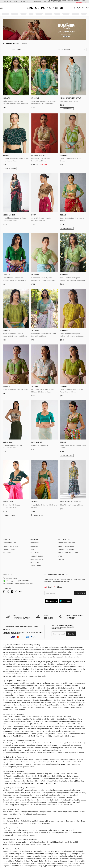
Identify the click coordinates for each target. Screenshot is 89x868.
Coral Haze (36, 750)
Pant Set (21, 783)
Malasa (53, 705)
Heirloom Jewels (55, 793)
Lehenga (24, 812)
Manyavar (27, 688)
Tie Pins (74, 774)
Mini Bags (67, 802)
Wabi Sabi (73, 719)
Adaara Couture (34, 707)
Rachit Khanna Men (38, 726)
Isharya (18, 743)
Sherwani (32, 774)
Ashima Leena (54, 698)
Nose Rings (58, 790)
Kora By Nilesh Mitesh (66, 736)
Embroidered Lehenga (37, 812)
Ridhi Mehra (18, 688)
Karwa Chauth (36, 844)
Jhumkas (49, 797)
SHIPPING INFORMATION (67, 543)
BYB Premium (30, 835)
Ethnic (37, 781)
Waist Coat (65, 774)
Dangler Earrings (38, 797)
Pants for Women (55, 762)
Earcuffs (6, 793)
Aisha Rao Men (67, 726)
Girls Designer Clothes (11, 812)
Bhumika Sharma (39, 700)
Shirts (25, 774)
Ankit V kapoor (50, 717)
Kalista (81, 688)
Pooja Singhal (30, 683)
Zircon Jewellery (27, 795)
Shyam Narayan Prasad (12, 702)
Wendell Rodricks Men (77, 734)
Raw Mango (7, 683)
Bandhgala (46, 778)
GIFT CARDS (35, 553)
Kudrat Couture (61, 729)
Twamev (16, 721)
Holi (10, 842)
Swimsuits (28, 764)
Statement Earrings (23, 797)
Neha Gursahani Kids (42, 833)
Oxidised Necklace (24, 800)
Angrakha (36, 778)
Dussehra (59, 842)
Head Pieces (15, 793)
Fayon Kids (7, 830)
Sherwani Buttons (66, 776)
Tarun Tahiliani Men (69, 724)
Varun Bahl (72, 698)
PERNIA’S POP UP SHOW (11, 546)
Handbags (82, 800)
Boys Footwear (30, 823)
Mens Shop (80, 781)
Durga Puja (7, 844)
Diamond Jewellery (70, 795)
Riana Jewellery (28, 748)
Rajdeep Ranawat (32, 693)
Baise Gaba (7, 688)
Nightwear (46, 764)
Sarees (31, 759)
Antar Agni (50, 683)
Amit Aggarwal (10, 700)
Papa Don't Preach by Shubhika (71, 690)
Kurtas (39, 774)
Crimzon (81, 753)
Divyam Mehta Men (64, 717)
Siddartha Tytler (61, 695)
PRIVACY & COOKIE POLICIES (68, 553)
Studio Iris (45, 707)
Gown (69, 759)
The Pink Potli (72, 743)
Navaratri (50, 842)
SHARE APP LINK (80, 593)
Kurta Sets (23, 759)
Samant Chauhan (54, 700)
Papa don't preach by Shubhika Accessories (19, 753)
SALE (32, 549)
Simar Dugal (44, 705)
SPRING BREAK (62, 734)
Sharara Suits (51, 812)
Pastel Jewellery (41, 795)
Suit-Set (55, 776)
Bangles (42, 790)
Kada (34, 800)
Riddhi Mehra (61, 693)
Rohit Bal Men (62, 719)
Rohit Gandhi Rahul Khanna (37, 698)
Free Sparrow (28, 833)
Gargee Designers (23, 729)
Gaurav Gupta (20, 698)
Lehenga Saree (64, 764)
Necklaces (6, 790)
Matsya (29, 705)
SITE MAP (62, 559)
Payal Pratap (8, 693)
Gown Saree (76, 764)
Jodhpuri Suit (19, 778)
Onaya (49, 688)
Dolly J (7, 685)
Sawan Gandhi (20, 705)
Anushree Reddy (62, 683)
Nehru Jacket (17, 774)
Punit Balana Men (38, 724)
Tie (46, 783)
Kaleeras (77, 790)
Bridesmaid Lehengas (29, 762)
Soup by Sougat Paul (53, 702)
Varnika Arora (49, 743)
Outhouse (6, 745)
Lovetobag (54, 748)
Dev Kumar (78, 721)
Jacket (77, 821)
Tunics (17, 762)
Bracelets (28, 790)
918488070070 (81, 3)
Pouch (6, 802)
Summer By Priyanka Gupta (66, 685)
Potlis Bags (65, 800)
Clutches (74, 800)
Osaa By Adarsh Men (47, 685)
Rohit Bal (16, 695)
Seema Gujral (49, 695)
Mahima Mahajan (25, 690)
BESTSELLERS (35, 543)
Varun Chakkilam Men (49, 736)
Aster (29, 745)
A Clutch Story (75, 748)
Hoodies (21, 776)
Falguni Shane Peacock (19, 685)
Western (44, 781)
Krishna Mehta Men (10, 724)
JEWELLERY (25, 1)
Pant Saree (7, 767)
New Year (46, 844)
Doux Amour (64, 748)
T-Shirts (41, 776)
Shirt (6, 823)
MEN (16, 1)
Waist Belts (14, 802)
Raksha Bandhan (39, 842)
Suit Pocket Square (10, 776)
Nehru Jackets (40, 821)
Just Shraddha (76, 745)
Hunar (35, 745)
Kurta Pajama (8, 778)
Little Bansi (24, 830)
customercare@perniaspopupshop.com (19, 583)
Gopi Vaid (66, 702)
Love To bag (60, 743)
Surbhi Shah (66, 700)
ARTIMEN (50, 726)
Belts (52, 800)
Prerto (74, 753)
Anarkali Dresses (78, 812)
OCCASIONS (35, 563)
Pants (50, 774)
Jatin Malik (8, 726)
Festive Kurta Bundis (67, 781)
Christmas (16, 844)
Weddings (25, 844)
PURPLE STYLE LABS (9, 543)
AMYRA (58, 750)
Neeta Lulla (81, 698)
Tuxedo (29, 778)
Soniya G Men (50, 734)
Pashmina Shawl (40, 805)
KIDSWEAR (37, 1)
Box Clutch (28, 805)
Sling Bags (33, 802)
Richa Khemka (8, 707)
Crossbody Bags (45, 802)
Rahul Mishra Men (52, 731)
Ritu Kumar (7, 695)
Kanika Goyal (27, 702)
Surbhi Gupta (62, 705)
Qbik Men (81, 724)
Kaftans (11, 762)
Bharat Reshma (59, 721)
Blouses (54, 764)
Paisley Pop (41, 753)
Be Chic (28, 750)
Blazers (48, 776)
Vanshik (26, 719)
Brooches (52, 783)
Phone (60, 587)
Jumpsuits (19, 764)
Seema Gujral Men (37, 734)
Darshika (69, 721)
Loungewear (7, 781)
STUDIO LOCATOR (9, 549)
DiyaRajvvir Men (9, 729)
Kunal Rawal (7, 721)
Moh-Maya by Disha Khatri (32, 743)
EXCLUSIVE (34, 546)
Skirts (5, 764)
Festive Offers (29, 767)
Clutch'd (81, 743)
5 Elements (19, 750)
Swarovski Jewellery (12, 795)
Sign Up (71, 634)
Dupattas (37, 764)
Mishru (36, 690)
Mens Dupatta (57, 778)
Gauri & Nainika (59, 688)
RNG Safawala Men (67, 731)
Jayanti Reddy (72, 688)
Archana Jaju (74, 705)
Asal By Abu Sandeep (77, 683)
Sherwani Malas (20, 781)
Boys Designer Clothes (11, 821)
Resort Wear (68, 762)
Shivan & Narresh (39, 688)
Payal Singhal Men (28, 731)
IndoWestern (53, 781)
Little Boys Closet (58, 830)
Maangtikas (68, 790)
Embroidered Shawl (55, 805)
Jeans (76, 776)
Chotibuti (34, 830)
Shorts (34, 776)
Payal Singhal (8, 698)
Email (49, 587)
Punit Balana (19, 693)
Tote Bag (75, 802)
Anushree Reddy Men (22, 726)
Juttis (57, 800)
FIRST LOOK (7, 553)
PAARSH (17, 731)
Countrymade (37, 717)
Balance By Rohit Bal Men (14, 736)
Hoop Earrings (67, 797)
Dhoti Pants (43, 762)
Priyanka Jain (39, 702)
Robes (28, 776)
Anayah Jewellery (42, 748)
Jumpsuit (67, 778)
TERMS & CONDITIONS (66, 549)
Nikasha (64, 698)
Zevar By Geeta (44, 745)
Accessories (76, 778)
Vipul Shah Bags (48, 750)
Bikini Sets (78, 762)
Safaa (83, 705)
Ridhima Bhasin (73, 693)
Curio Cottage (8, 743)
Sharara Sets (77, 759)
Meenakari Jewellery (78, 793)
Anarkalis (15, 759)
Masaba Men (7, 731)
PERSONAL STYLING (37, 559)
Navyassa (69, 830)
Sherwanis (54, 759)
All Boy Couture (76, 833)
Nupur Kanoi (53, 690)
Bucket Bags (57, 802)
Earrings (15, 790)
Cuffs (21, 790)
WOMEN (7, 1)
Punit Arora (40, 731)
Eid (30, 842)
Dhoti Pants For (15, 814)
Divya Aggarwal (78, 700)
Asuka (80, 719)
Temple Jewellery (55, 795)
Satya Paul (41, 683)
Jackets (11, 764)
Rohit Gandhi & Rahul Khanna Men (15, 734)
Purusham (48, 721)
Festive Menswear (9, 783)
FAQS (60, 556)
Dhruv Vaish (26, 717)
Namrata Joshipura (24, 700)
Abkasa (57, 726)
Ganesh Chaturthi (70, 842)
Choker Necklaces (9, 800)
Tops (4, 762)
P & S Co (16, 830)
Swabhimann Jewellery (60, 745)
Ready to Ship (18, 767)
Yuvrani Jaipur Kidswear (12, 833)
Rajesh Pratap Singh (47, 693)
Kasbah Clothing (47, 729)
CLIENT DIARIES (36, 566)
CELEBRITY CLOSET (37, 556)
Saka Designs (64, 833)
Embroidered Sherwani (64, 821)
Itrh (16, 707)
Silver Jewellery (8, 797)
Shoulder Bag (8, 805)
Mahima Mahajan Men (76, 729)
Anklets (44, 793)
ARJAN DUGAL (79, 726)
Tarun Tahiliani (74, 695)
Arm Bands (36, 793)
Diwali (5, 842)
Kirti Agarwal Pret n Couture (13, 835)
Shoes (39, 800)
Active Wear (30, 783)
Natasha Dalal (18, 683)
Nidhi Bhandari (8, 750)
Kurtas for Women (42, 759)
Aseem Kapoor (19, 710)
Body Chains (26, 793)
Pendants (66, 793)
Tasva (5, 717)
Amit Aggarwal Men (53, 724)
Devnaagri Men (24, 724)
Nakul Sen (43, 690)
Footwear (40, 783)
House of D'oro (8, 748)
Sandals (46, 800)
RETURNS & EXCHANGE (66, 546)
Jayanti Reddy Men (32, 736)
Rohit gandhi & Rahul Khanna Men (43, 719)
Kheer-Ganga (26, 721)
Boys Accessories (44, 823)
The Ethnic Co (38, 721)
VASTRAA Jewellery (19, 745)
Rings (35, 790)
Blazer (83, 821)
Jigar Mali (22, 707)
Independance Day (20, 842)
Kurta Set (61, 812)
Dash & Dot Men (15, 717)
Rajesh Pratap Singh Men (12, 719)
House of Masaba (78, 702)
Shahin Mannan (77, 707)
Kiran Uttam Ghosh (10, 690)
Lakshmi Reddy (44, 830)
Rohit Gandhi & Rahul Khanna (31, 695)
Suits (45, 774)
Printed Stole (69, 805)
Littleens (55, 833)
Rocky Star (33, 685)
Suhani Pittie (52, 753)
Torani (36, 705)
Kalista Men (35, 729)
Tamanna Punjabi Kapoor (60, 707)
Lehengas (6, 759)
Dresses (62, 759)
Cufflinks (30, 781)
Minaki (18, 748)
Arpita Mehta (8, 705)
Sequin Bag (18, 805)
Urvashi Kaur (7, 710)
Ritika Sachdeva (64, 753)
